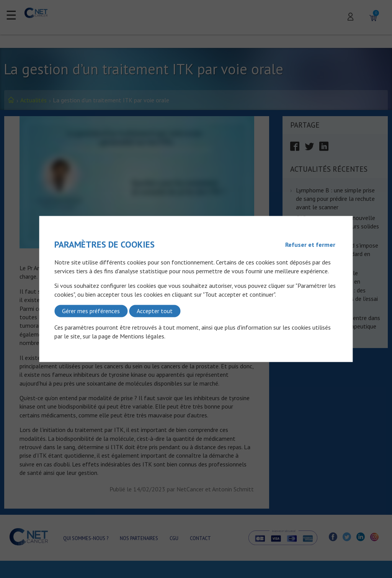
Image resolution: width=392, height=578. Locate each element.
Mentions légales (142, 336)
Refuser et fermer (310, 245)
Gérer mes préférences (91, 311)
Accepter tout (155, 311)
